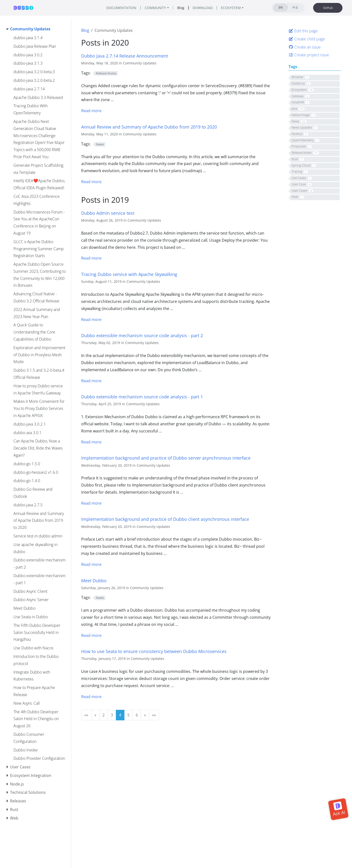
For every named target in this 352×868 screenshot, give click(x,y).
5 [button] (128, 715)
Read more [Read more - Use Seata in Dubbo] (91, 697)
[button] (86, 715)
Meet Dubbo (94, 580)
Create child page (307, 39)
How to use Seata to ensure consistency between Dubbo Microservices (154, 651)
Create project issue (309, 55)
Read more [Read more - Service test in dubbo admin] (91, 258)
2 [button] (104, 715)
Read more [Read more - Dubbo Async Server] (91, 503)
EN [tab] (281, 7)
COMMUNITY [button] (155, 8)
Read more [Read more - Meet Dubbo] (91, 635)
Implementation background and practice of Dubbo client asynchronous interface (165, 519)
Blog (85, 30)
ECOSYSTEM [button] (231, 8)
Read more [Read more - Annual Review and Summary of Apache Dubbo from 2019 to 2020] (91, 182)
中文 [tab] (295, 7)
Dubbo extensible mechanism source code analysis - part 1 (142, 397)
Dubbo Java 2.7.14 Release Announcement (125, 56)
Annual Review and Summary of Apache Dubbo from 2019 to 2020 (149, 127)
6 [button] (137, 715)
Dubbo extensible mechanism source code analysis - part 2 (142, 335)
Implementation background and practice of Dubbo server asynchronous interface (166, 458)
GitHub (328, 8)
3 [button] (112, 715)
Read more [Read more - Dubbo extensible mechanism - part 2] (91, 381)
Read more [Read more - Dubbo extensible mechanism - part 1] (91, 442)
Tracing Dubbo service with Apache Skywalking (129, 274)
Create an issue (305, 47)
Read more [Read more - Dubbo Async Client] (91, 564)
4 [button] (120, 715)
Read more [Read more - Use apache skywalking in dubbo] (91, 320)
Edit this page (303, 31)
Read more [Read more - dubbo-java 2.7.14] (91, 111)
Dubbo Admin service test (108, 213)
